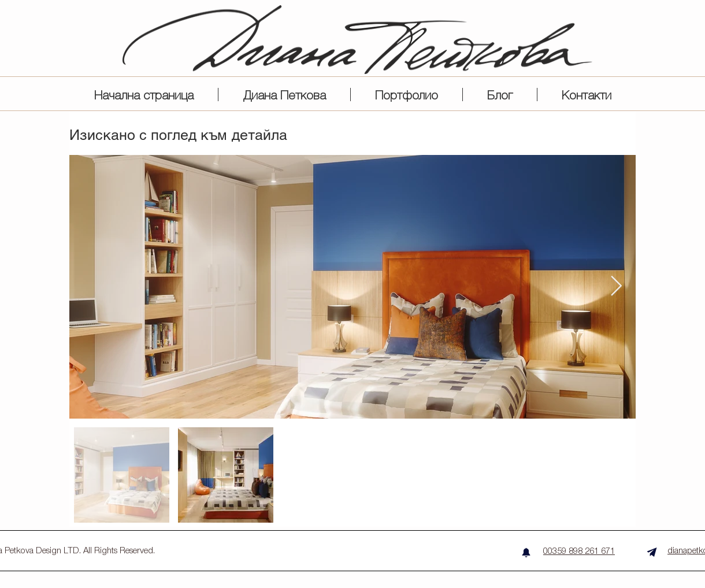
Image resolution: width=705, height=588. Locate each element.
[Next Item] (616, 286)
